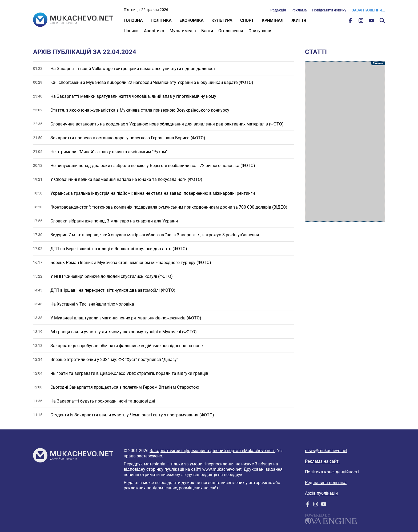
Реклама (299, 10)
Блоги (207, 31)
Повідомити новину (329, 10)
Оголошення (231, 31)
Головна (133, 20)
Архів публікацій (321, 493)
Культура (222, 20)
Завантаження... (368, 10)
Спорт (247, 20)
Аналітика (154, 31)
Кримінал (273, 20)
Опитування (260, 31)
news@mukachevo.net (326, 451)
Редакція (278, 10)
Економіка (191, 20)
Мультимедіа (183, 31)
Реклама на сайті (322, 461)
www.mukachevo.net (222, 469)
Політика (161, 20)
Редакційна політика (326, 483)
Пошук (382, 21)
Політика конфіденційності (332, 472)
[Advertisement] (345, 141)
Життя (299, 20)
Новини (131, 31)
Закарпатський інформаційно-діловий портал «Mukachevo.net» (212, 451)
